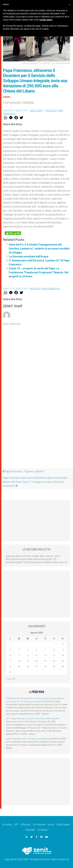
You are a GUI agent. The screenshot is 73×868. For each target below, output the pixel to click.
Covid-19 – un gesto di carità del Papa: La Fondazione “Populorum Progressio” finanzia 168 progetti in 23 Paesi (38, 272)
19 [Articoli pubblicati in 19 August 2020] (28, 661)
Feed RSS (38, 692)
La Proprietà (39, 824)
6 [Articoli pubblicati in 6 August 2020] (36, 650)
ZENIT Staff (36, 111)
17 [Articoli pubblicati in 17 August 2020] (10, 661)
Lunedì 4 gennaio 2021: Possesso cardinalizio (27, 739)
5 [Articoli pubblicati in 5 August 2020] (28, 650)
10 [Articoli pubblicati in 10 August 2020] (10, 655)
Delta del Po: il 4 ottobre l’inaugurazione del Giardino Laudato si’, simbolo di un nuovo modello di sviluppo (39, 249)
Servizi (51, 824)
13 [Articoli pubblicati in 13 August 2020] (36, 655)
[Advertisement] (36, 446)
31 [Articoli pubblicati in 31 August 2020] (10, 672)
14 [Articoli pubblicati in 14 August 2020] (45, 655)
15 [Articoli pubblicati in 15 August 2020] (54, 655)
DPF (16, 824)
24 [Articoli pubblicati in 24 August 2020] (10, 667)
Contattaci (42, 830)
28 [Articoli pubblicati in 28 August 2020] (45, 667)
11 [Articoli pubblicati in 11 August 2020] (19, 655)
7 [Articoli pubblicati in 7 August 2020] (45, 650)
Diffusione (26, 824)
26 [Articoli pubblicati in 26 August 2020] (28, 667)
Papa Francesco (51, 289)
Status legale (63, 824)
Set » (14, 679)
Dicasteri (52, 111)
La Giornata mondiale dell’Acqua (29, 256)
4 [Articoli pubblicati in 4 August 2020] (19, 650)
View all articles (12, 324)
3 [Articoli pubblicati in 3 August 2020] (10, 650)
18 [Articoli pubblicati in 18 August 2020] (19, 661)
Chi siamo (7, 824)
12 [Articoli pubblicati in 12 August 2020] (28, 655)
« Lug (8, 679)
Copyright (30, 830)
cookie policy (46, 20)
